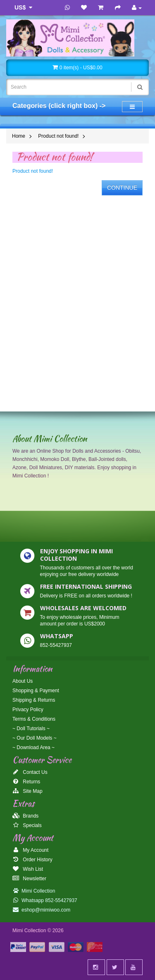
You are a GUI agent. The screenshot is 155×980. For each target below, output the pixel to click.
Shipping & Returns (34, 700)
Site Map (27, 791)
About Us (23, 681)
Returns (26, 782)
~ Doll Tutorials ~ (31, 729)
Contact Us (30, 772)
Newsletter (29, 879)
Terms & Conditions (34, 719)
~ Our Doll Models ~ (35, 738)
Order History (32, 860)
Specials (27, 825)
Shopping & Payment (36, 691)
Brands (25, 816)
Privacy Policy (28, 710)
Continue (122, 188)
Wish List (28, 869)
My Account (30, 850)
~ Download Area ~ (33, 747)
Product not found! (58, 136)
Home (19, 136)
